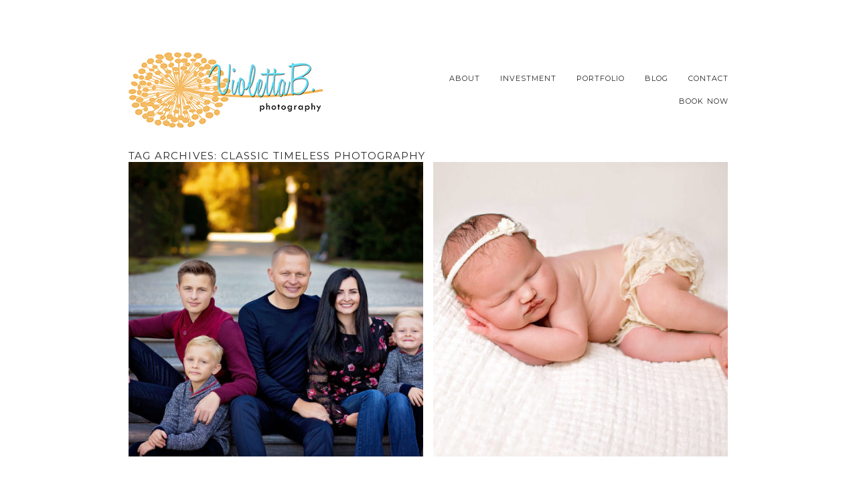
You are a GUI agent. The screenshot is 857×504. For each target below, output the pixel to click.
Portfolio (601, 79)
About (465, 79)
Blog (656, 79)
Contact (708, 79)
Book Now (704, 101)
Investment (528, 79)
